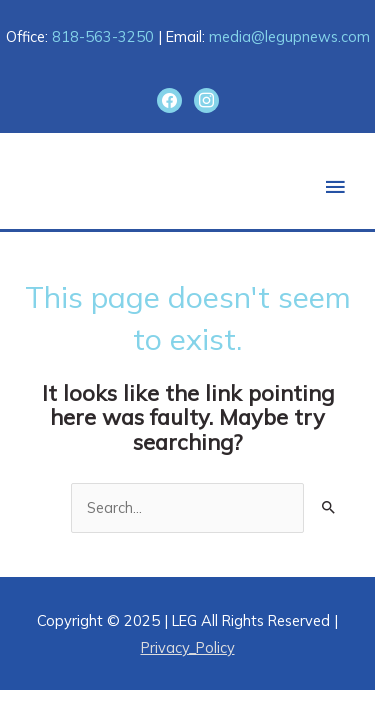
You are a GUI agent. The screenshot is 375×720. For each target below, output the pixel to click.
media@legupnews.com (289, 36)
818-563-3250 (103, 36)
